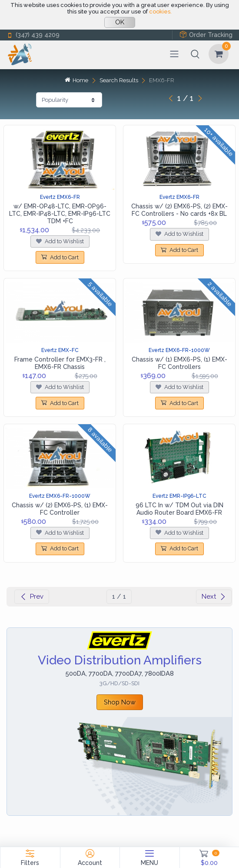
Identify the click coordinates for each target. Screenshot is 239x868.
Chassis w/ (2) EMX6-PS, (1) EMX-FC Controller (60, 509)
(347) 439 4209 (33, 35)
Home (76, 80)
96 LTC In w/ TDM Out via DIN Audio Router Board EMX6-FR (179, 509)
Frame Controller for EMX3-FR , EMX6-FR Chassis (60, 363)
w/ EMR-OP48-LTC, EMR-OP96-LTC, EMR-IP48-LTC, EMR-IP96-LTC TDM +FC (60, 214)
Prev (32, 597)
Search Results (119, 80)
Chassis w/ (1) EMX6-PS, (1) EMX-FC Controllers (179, 363)
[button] (195, 54)
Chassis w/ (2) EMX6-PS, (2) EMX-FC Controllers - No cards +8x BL (179, 210)
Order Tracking (206, 35)
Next (214, 597)
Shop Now (120, 702)
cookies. (160, 12)
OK (120, 22)
